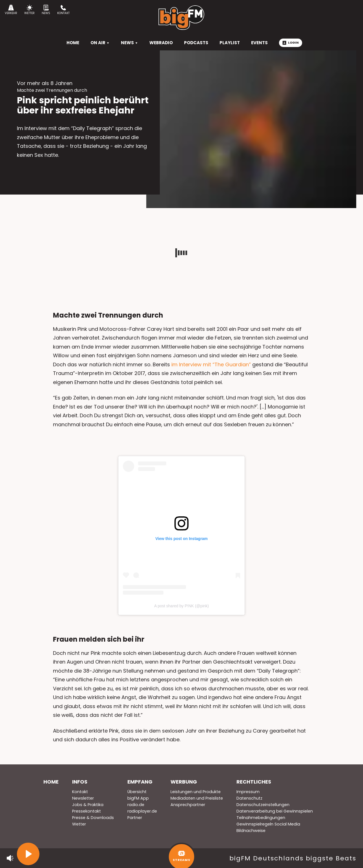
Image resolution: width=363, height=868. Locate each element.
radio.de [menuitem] (136, 805)
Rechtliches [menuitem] (254, 782)
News (46, 10)
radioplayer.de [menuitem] (142, 811)
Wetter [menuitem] (79, 824)
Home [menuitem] (51, 782)
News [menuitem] (130, 43)
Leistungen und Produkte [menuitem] (196, 792)
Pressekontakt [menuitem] (87, 811)
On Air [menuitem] (100, 43)
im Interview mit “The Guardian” (212, 364)
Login (291, 43)
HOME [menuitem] (73, 43)
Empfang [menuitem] (140, 782)
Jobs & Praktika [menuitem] (88, 805)
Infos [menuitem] (80, 782)
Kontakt (63, 10)
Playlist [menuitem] (230, 43)
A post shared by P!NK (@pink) (181, 606)
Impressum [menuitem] (248, 792)
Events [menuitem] (259, 43)
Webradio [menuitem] (161, 43)
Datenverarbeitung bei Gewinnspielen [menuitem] (275, 811)
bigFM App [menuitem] (138, 798)
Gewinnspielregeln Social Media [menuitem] (268, 824)
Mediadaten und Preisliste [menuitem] (197, 798)
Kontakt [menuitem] (80, 792)
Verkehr (11, 10)
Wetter (29, 10)
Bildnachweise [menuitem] (251, 831)
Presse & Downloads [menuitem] (93, 818)
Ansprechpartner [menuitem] (188, 805)
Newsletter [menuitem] (83, 798)
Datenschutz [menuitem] (249, 798)
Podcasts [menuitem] (196, 43)
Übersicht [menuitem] (137, 792)
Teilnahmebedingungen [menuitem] (261, 818)
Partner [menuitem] (135, 818)
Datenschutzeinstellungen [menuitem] (263, 805)
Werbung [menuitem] (184, 782)
